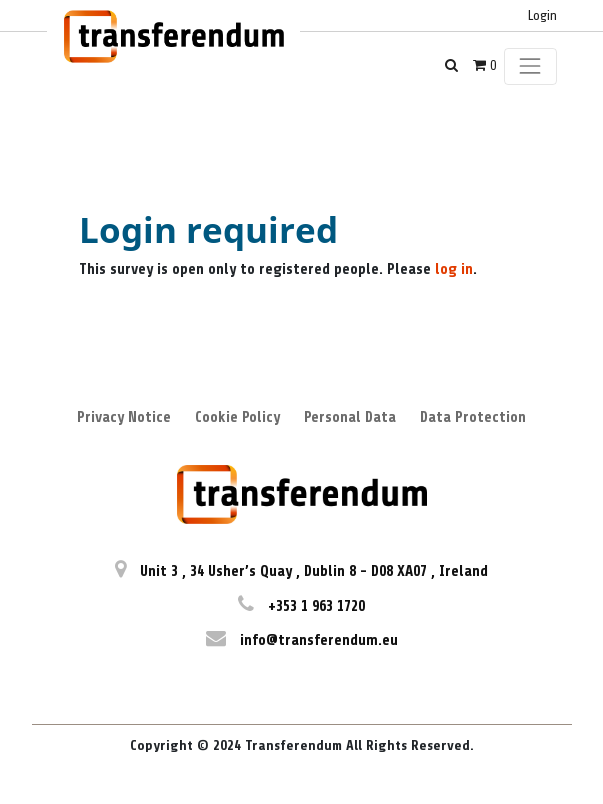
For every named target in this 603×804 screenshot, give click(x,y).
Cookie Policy (237, 417)
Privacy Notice (124, 417)
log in (454, 269)
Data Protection (473, 417)
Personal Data (350, 417)
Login (542, 15)
